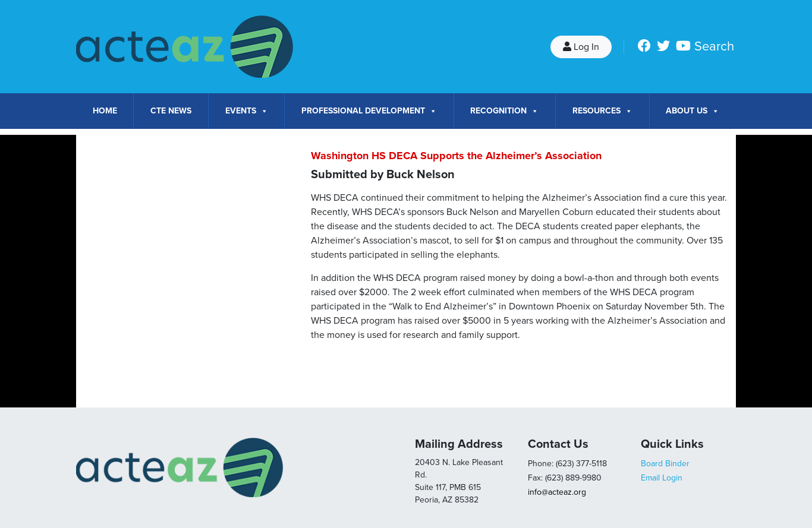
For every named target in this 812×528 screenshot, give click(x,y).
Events (247, 111)
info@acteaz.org (557, 492)
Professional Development (369, 111)
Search (714, 46)
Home (105, 111)
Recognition (504, 111)
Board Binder (665, 464)
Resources (602, 111)
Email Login (662, 478)
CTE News (171, 111)
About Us (693, 111)
